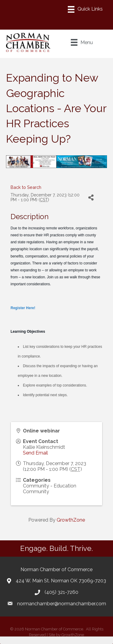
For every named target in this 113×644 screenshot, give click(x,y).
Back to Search (26, 187)
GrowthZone (71, 520)
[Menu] (85, 9)
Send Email (35, 453)
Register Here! (23, 308)
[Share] (91, 197)
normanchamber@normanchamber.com (62, 604)
